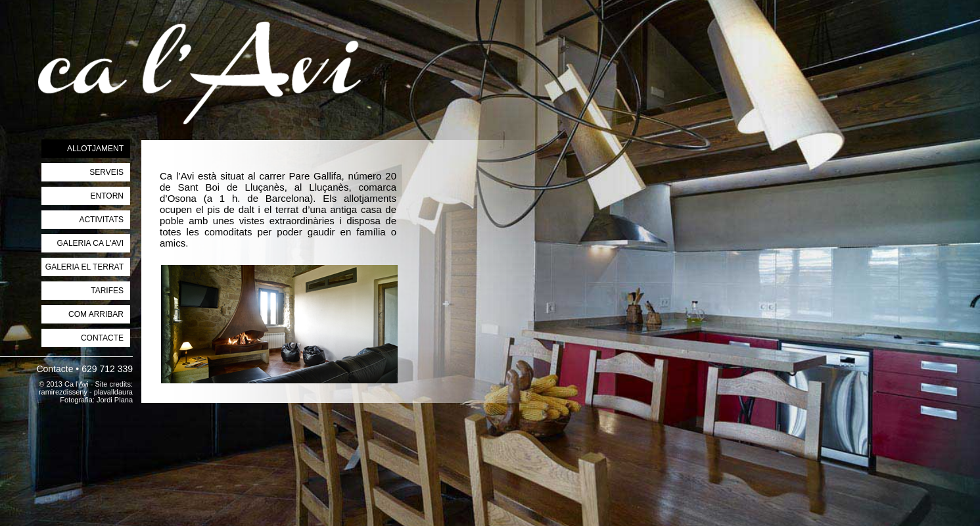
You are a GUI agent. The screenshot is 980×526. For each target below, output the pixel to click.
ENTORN (107, 196)
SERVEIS (106, 172)
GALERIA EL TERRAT (84, 267)
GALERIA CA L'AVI (90, 243)
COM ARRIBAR (96, 314)
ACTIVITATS (101, 220)
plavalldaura (113, 392)
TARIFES (107, 291)
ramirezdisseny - (66, 392)
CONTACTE (102, 338)
